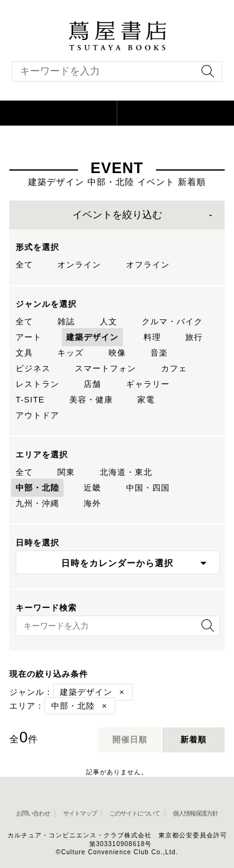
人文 (109, 322)
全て (24, 265)
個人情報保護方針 (195, 813)
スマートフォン (105, 368)
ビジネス (33, 368)
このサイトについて (134, 813)
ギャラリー (148, 384)
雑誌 (66, 322)
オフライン (148, 265)
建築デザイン (92, 337)
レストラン (37, 384)
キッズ (71, 353)
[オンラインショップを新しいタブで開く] (176, 113)
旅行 (194, 337)
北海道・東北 (126, 472)
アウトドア (37, 415)
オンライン (79, 265)
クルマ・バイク (172, 322)
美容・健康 (91, 400)
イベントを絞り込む (117, 215)
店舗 (92, 384)
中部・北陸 (37, 488)
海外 (92, 503)
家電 (146, 400)
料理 (152, 337)
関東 (66, 472)
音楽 (159, 353)
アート (29, 337)
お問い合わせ (33, 813)
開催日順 (130, 740)
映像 (117, 353)
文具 (24, 353)
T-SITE (30, 400)
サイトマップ (80, 813)
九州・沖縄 (37, 503)
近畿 (92, 488)
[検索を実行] (205, 75)
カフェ (174, 368)
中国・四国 (148, 488)
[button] (59, 113)
